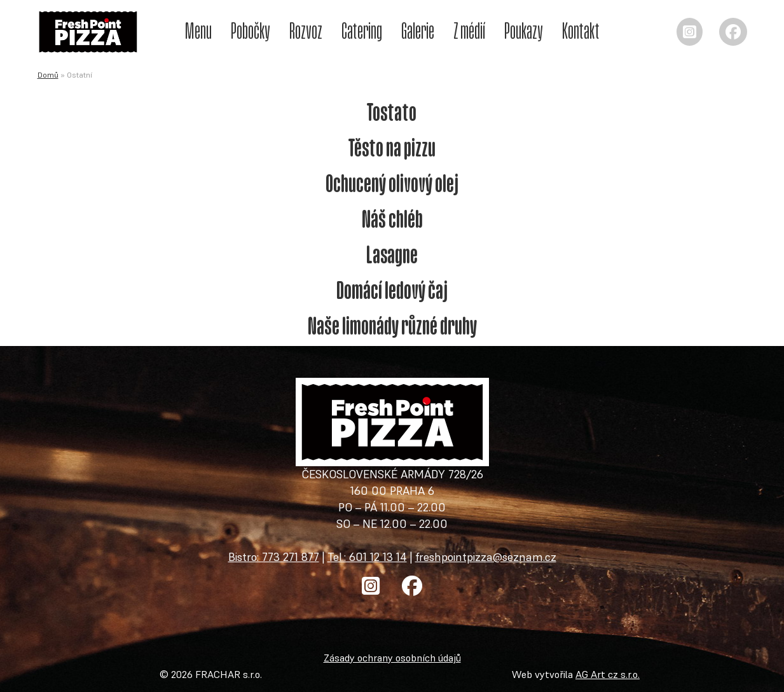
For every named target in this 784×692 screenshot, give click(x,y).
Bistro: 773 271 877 (274, 557)
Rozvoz (306, 31)
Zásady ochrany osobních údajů (392, 658)
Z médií (469, 31)
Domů (48, 75)
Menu (198, 31)
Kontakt (581, 31)
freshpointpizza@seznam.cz (486, 557)
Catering (362, 31)
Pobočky (251, 31)
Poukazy (524, 31)
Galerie (418, 31)
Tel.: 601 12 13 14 (367, 557)
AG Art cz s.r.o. (608, 674)
